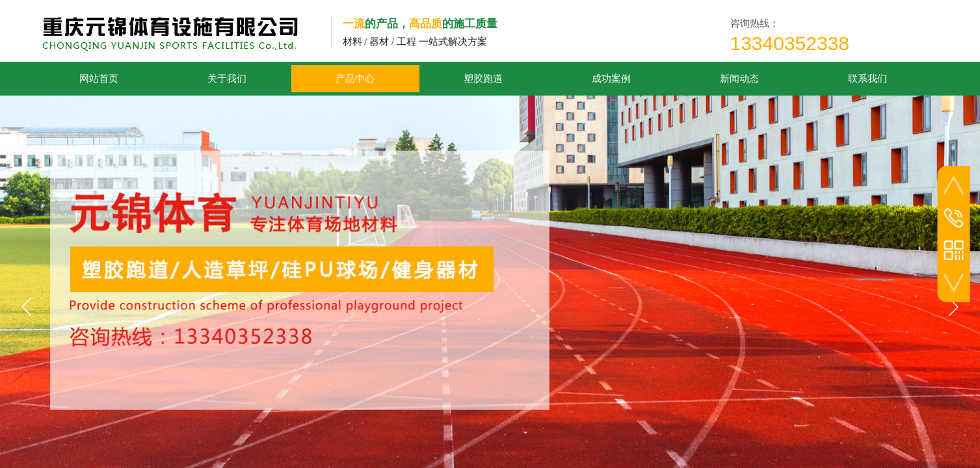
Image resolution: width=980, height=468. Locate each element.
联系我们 (867, 79)
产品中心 (355, 79)
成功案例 (611, 79)
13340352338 (790, 43)
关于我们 (227, 79)
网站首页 (99, 79)
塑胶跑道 (483, 79)
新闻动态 (739, 79)
